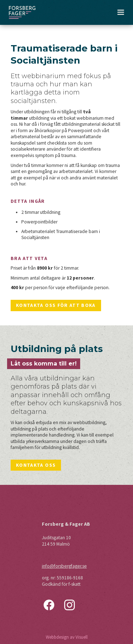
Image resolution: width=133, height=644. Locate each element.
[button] (121, 12)
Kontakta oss (36, 465)
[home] (22, 12)
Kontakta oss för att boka (56, 305)
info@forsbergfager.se (64, 566)
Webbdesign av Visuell (67, 637)
